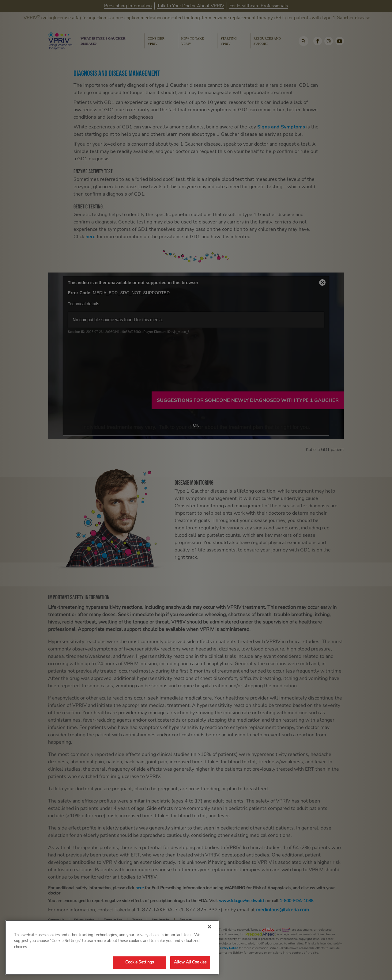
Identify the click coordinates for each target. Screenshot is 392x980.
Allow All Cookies (190, 962)
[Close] (209, 927)
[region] (112, 948)
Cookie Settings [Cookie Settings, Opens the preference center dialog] (140, 962)
